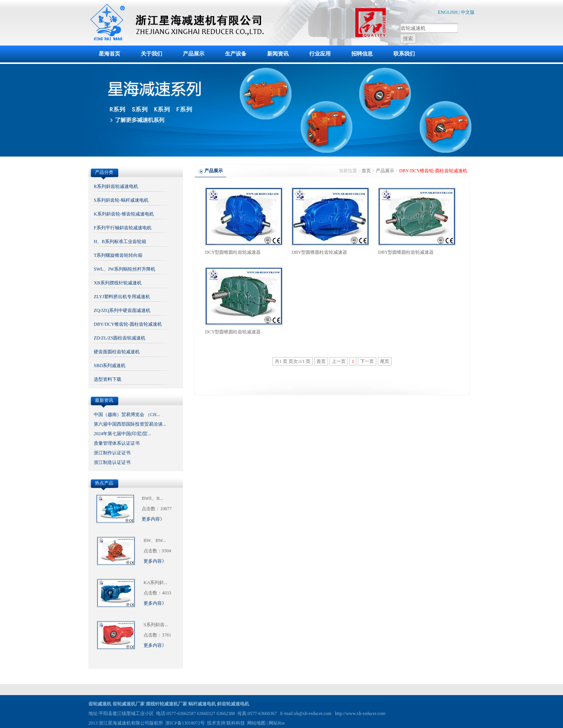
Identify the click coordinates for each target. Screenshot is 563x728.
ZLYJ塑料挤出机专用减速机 (122, 297)
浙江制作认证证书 (112, 453)
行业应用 (320, 54)
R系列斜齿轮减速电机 (116, 186)
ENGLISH (448, 12)
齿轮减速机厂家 (129, 704)
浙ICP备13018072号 (185, 723)
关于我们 (152, 54)
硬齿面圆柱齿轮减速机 (117, 352)
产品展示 (194, 54)
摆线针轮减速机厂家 (166, 704)
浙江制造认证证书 (112, 462)
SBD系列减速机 (110, 366)
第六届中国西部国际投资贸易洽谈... (130, 424)
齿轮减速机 (100, 704)
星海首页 (109, 54)
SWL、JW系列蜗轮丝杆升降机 (125, 269)
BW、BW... (155, 540)
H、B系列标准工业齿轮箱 (120, 242)
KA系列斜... (155, 583)
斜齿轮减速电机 (233, 704)
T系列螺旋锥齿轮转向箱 (118, 255)
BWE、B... (152, 498)
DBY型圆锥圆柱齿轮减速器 (319, 252)
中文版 (468, 12)
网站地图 (256, 723)
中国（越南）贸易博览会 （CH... (127, 415)
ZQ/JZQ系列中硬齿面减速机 (122, 310)
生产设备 (236, 54)
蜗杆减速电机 (202, 704)
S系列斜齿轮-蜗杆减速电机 (121, 200)
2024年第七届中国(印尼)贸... (122, 434)
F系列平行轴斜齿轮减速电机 (123, 228)
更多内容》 (153, 519)
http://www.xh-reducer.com (360, 713)
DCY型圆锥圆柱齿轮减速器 (233, 252)
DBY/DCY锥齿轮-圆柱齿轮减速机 (128, 324)
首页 (366, 171)
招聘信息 (362, 54)
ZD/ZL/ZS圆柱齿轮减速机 (120, 338)
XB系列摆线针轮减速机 (118, 283)
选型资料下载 (108, 379)
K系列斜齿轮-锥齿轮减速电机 (124, 214)
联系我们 (404, 54)
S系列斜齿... (156, 625)
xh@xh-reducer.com (313, 713)
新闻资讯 (278, 54)
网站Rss (277, 723)
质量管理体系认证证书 (117, 443)
